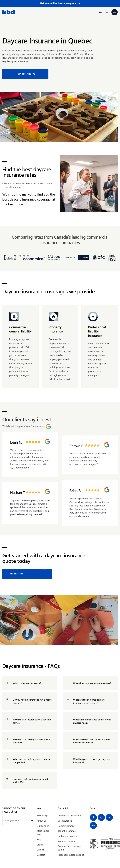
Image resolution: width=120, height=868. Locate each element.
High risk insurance (68, 837)
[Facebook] (93, 819)
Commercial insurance (69, 817)
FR (107, 12)
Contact (41, 856)
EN (100, 12)
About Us (41, 822)
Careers (41, 851)
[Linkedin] (109, 819)
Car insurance (65, 822)
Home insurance (66, 827)
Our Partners (43, 827)
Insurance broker (66, 842)
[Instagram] (101, 819)
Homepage (42, 817)
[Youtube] (93, 827)
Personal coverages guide (71, 856)
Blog (39, 841)
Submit (32, 822)
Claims (40, 846)
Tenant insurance (67, 832)
